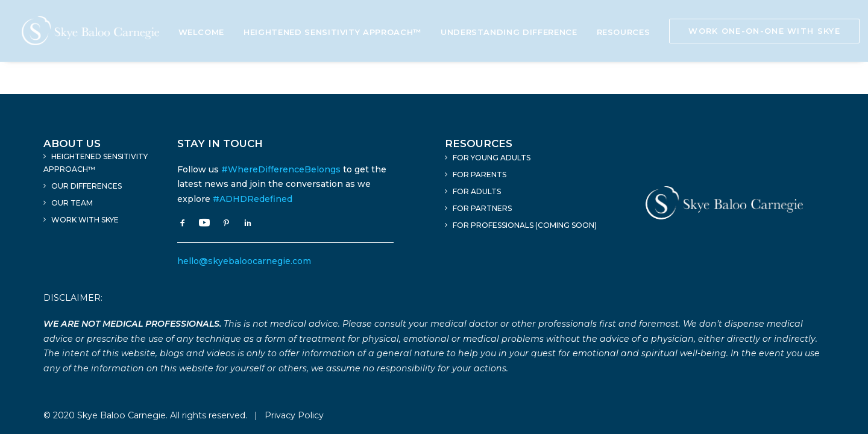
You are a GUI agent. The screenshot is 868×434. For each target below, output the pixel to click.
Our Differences (86, 186)
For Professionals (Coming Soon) (525, 225)
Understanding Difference (509, 32)
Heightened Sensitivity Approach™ (332, 32)
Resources (624, 32)
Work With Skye (85, 220)
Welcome (202, 32)
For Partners (482, 208)
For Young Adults (492, 158)
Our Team (72, 203)
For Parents (480, 175)
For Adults (477, 191)
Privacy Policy (294, 415)
